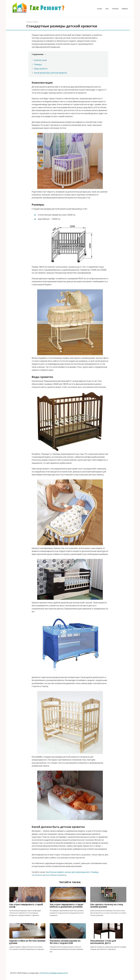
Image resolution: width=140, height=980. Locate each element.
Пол (107, 9)
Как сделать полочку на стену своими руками (107, 906)
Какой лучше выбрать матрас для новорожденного (68, 872)
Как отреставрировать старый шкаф (26, 906)
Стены (100, 9)
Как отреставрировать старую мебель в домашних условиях (66, 906)
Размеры (38, 64)
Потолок (115, 9)
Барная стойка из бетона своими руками (27, 942)
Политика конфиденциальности (54, 973)
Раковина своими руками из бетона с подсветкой (65, 942)
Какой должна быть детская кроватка (50, 73)
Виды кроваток (41, 69)
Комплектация (40, 60)
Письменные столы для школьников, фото (103, 942)
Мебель (125, 9)
